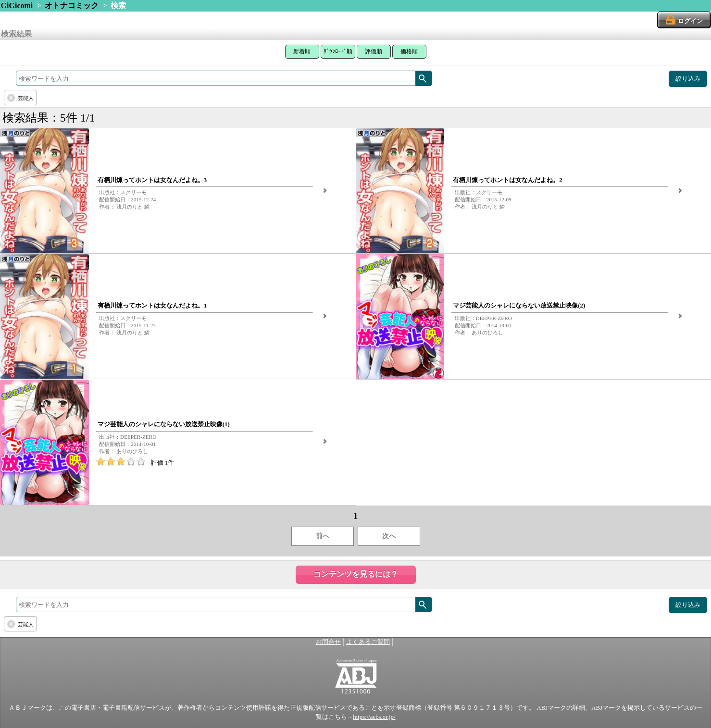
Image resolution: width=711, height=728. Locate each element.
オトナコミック (72, 6)
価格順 (409, 51)
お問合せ (328, 642)
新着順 (302, 51)
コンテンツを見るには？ (356, 574)
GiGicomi (17, 6)
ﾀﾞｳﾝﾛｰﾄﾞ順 (338, 51)
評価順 (374, 51)
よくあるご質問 (368, 642)
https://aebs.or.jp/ (374, 717)
